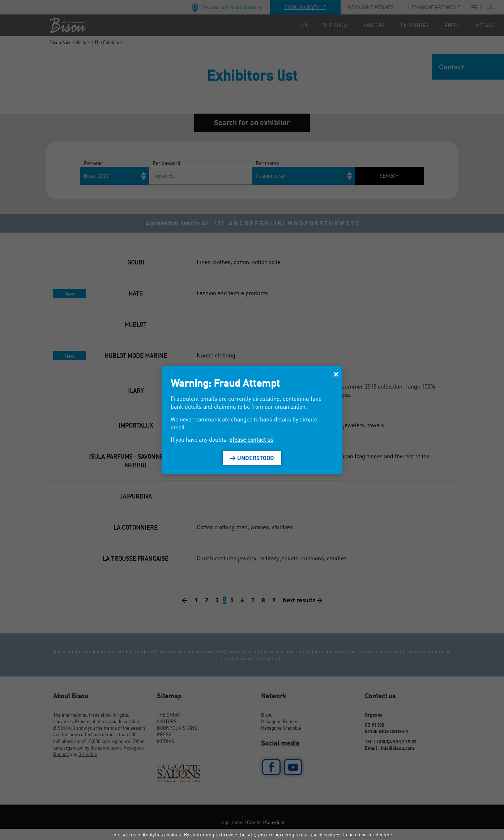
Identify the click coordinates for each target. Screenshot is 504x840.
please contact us (251, 440)
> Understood (252, 458)
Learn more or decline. (368, 834)
